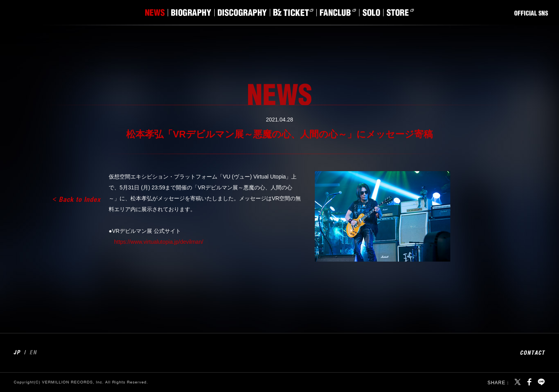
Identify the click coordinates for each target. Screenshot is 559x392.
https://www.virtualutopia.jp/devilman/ (159, 242)
